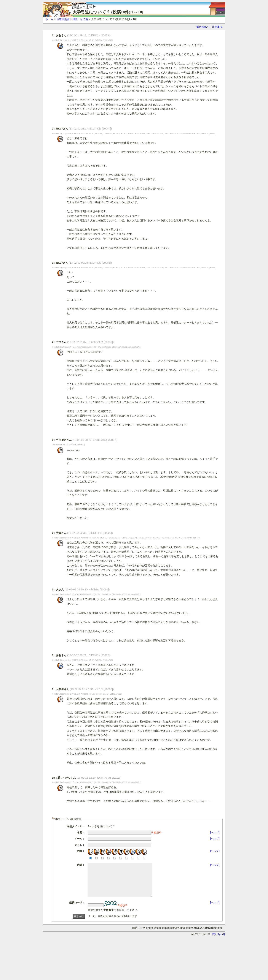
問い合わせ (219, 941)
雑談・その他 (80, 19)
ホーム (49, 19)
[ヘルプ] (215, 832)
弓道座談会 (63, 19)
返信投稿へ (203, 27)
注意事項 (217, 27)
